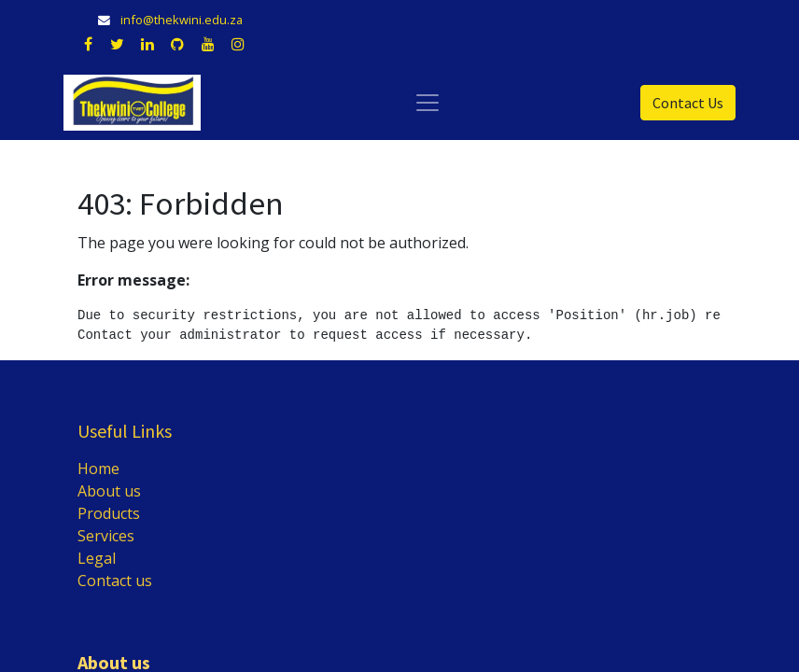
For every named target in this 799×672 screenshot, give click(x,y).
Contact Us (688, 103)
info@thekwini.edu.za (182, 20)
